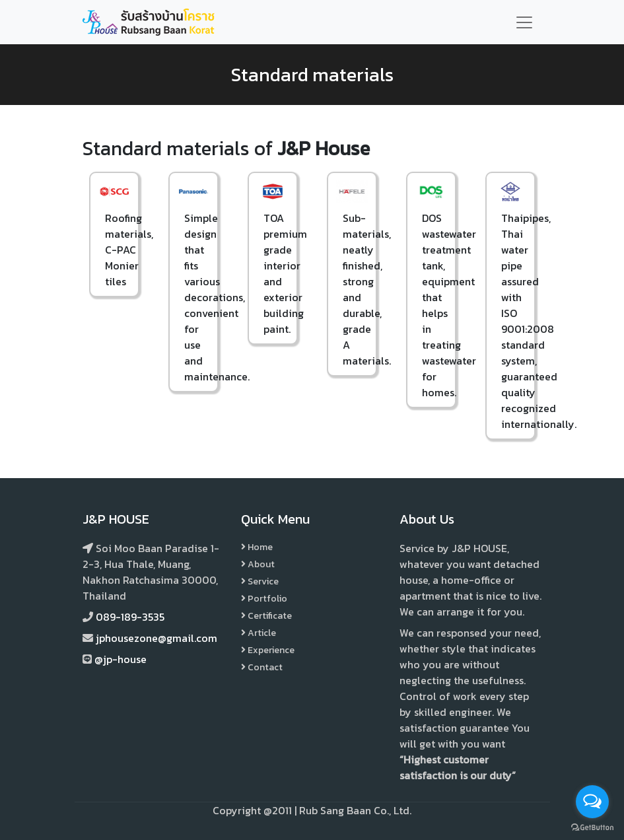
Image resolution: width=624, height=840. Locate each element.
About (258, 564)
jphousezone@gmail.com (156, 638)
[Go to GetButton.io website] (592, 827)
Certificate (266, 616)
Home (257, 547)
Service (260, 581)
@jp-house (121, 659)
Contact (262, 667)
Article (259, 633)
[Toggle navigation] (524, 22)
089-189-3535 (130, 617)
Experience (268, 650)
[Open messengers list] (592, 802)
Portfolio (264, 599)
